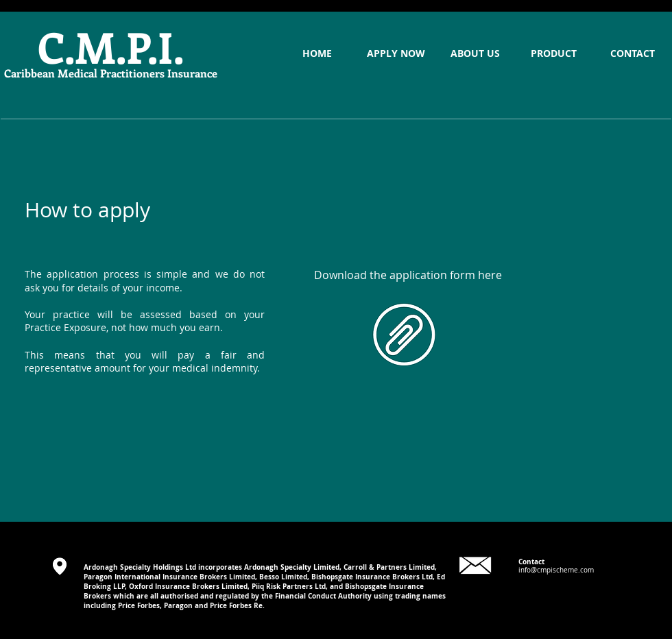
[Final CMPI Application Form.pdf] (404, 336)
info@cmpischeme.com (556, 570)
